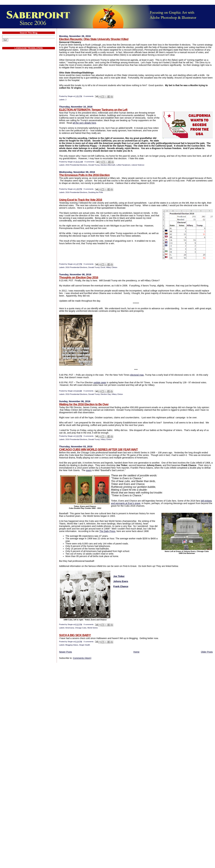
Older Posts (207, 652)
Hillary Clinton (112, 267)
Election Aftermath (108, 165)
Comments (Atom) (82, 658)
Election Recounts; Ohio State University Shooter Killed (94, 39)
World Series (93, 628)
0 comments (89, 96)
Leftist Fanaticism (123, 165)
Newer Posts (65, 652)
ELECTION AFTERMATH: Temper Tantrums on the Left (93, 110)
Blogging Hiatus (72, 645)
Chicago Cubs (81, 628)
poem (89, 470)
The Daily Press (107, 531)
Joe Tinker (119, 576)
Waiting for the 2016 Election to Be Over (84, 404)
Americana (70, 628)
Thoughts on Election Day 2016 (79, 277)
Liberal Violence (138, 165)
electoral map (137, 375)
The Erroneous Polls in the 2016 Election (84, 175)
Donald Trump (94, 165)
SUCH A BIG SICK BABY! (75, 635)
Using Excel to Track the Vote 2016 (81, 200)
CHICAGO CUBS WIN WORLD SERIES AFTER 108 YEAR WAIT (98, 449)
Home (136, 652)
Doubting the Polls (96, 192)
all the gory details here (84, 123)
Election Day (106, 394)
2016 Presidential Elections (76, 165)
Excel (103, 267)
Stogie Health (85, 645)
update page (100, 382)
